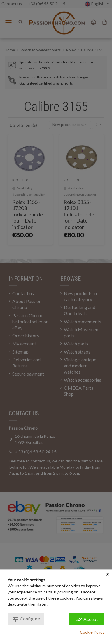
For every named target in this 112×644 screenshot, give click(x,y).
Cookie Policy (92, 632)
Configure (26, 619)
